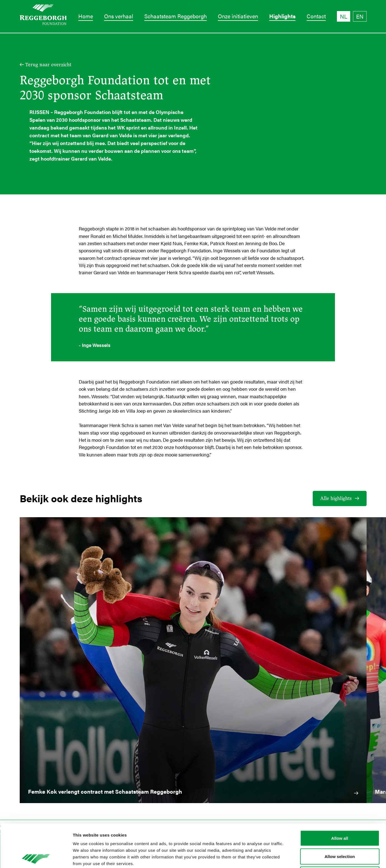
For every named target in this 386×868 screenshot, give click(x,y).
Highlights (282, 16)
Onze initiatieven (238, 16)
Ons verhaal (119, 16)
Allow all (340, 795)
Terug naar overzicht (48, 65)
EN (360, 16)
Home (86, 16)
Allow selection (340, 814)
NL (344, 16)
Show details (291, 857)
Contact (316, 16)
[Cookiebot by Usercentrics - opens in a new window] (36, 857)
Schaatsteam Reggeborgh (176, 16)
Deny (340, 832)
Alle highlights (336, 498)
